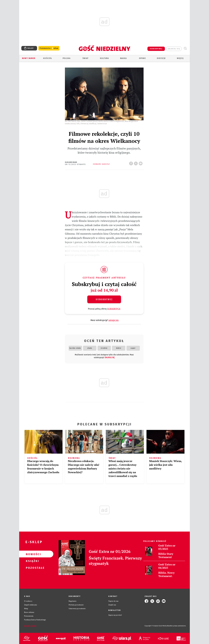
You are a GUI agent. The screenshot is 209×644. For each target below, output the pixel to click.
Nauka (123, 58)
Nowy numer (29, 58)
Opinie (142, 58)
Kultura (104, 58)
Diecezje (161, 58)
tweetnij (136, 163)
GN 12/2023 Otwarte (75, 164)
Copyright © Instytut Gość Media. (156, 626)
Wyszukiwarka (185, 48)
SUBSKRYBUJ (156, 49)
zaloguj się (174, 49)
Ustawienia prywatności (77, 608)
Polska (67, 58)
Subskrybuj (104, 299)
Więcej (180, 58)
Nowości (32, 554)
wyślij (141, 163)
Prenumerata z (49, 48)
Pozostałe (32, 568)
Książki (32, 561)
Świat (86, 58)
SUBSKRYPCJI (114, 309)
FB (132, 163)
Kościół (48, 58)
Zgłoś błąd (30, 626)
